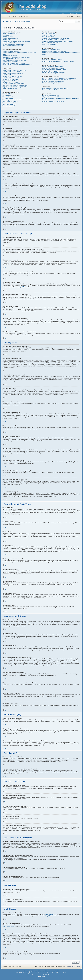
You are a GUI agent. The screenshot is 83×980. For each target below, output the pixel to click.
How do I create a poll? (9, 75)
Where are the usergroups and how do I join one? (56, 38)
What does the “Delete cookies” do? (13, 46)
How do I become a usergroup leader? (53, 40)
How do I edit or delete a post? (11, 72)
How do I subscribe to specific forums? (53, 81)
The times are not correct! (10, 56)
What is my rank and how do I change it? (14, 63)
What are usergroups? (49, 37)
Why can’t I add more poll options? (12, 76)
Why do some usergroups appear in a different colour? (57, 41)
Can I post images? (8, 98)
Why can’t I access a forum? (10, 79)
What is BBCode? (8, 94)
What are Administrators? (49, 34)
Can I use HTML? (7, 95)
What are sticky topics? (9, 103)
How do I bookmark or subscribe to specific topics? (56, 80)
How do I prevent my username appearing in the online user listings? (19, 53)
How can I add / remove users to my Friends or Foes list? (58, 61)
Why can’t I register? (8, 37)
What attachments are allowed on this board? (55, 88)
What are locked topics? (9, 104)
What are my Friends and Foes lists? (53, 60)
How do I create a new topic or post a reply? (15, 70)
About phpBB (46, 916)
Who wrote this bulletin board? (51, 95)
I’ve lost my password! (9, 43)
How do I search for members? (51, 71)
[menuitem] (71, 13)
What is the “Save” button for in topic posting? (15, 85)
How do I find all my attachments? (52, 90)
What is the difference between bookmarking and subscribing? (60, 78)
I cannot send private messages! (51, 50)
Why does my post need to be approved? (14, 87)
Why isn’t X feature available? (51, 97)
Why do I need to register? (10, 34)
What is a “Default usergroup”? (51, 43)
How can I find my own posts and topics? (54, 73)
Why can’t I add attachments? (11, 81)
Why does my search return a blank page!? (54, 70)
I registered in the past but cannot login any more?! (17, 41)
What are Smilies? (8, 97)
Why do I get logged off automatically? (13, 44)
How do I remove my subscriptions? (52, 83)
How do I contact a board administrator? (53, 101)
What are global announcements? (12, 100)
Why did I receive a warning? (11, 82)
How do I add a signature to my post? (13, 73)
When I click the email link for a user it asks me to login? (18, 65)
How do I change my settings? (11, 51)
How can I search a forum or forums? (53, 67)
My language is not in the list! (11, 59)
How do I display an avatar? (10, 62)
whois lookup (43, 937)
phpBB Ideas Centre (8, 926)
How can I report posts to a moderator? (13, 84)
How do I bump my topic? (10, 88)
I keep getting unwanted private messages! (54, 51)
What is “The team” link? (49, 44)
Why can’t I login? (8, 40)
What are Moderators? (49, 35)
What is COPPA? (7, 35)
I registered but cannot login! (10, 38)
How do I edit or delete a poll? (11, 78)
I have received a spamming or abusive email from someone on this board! (61, 53)
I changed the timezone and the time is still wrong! (17, 57)
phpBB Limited (49, 914)
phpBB (22, 287)
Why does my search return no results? (53, 68)
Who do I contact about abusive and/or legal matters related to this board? (61, 99)
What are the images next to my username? (15, 60)
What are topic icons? (9, 106)
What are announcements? (10, 101)
